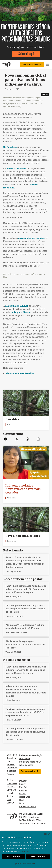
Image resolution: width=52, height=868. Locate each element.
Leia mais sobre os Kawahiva (19, 373)
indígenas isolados (16, 168)
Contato (11, 774)
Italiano (23, 794)
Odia (21, 803)
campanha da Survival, (17, 306)
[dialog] (26, 849)
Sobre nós (12, 755)
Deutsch (23, 781)
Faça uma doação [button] (32, 65)
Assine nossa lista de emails (12, 783)
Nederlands (25, 797)
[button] (26, 864)
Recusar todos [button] (38, 857)
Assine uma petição (10, 800)
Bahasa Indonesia (28, 806)
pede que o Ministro (21, 312)
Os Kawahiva (10, 147)
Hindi (21, 800)
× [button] (49, 834)
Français (23, 790)
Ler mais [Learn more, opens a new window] (25, 852)
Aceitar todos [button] (13, 857)
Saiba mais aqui (26, 54)
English (23, 784)
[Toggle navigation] (48, 64)
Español (23, 787)
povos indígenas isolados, (32, 238)
